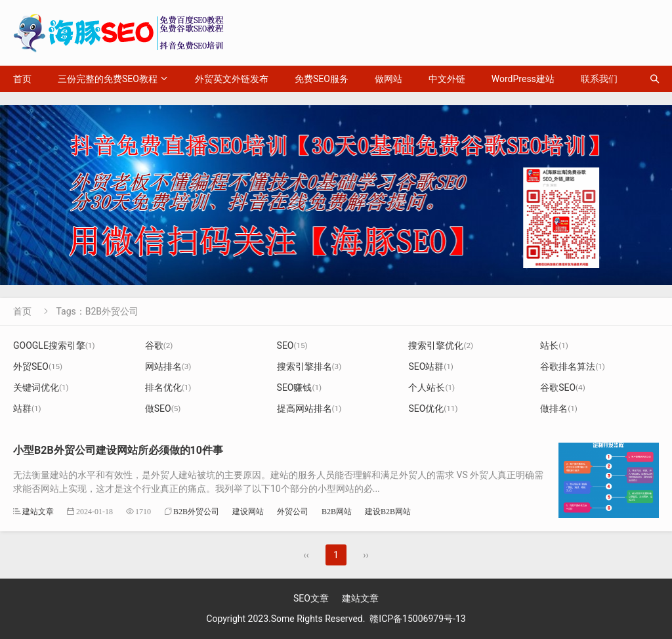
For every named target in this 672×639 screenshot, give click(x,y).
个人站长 (431, 387)
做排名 (559, 408)
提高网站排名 (309, 408)
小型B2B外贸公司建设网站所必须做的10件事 (118, 450)
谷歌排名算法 (573, 366)
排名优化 (168, 387)
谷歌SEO (563, 387)
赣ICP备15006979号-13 (417, 619)
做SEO (163, 408)
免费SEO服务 (322, 79)
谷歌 (159, 345)
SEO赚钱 (300, 387)
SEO (292, 345)
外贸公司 (293, 511)
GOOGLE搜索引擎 (54, 345)
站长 (554, 345)
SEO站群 (431, 366)
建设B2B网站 (388, 511)
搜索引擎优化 (441, 345)
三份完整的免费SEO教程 (108, 79)
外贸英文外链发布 (232, 79)
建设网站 (248, 511)
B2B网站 (337, 511)
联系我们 (599, 79)
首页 (22, 79)
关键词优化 (41, 387)
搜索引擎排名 (309, 366)
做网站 (388, 79)
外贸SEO (38, 366)
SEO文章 (311, 598)
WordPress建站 (523, 79)
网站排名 (168, 366)
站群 (27, 408)
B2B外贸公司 (196, 511)
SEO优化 (433, 408)
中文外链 (447, 79)
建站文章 (38, 511)
